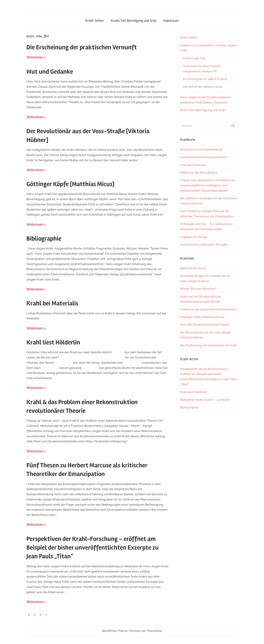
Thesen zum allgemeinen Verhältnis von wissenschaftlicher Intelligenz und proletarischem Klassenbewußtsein (207, 185)
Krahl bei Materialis (52, 303)
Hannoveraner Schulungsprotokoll (204, 157)
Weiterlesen (35, 57)
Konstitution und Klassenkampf (201, 149)
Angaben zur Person (194, 237)
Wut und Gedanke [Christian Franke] (204, 325)
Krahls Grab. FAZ (194, 58)
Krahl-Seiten (95, 21)
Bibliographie (44, 239)
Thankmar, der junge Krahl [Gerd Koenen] (208, 309)
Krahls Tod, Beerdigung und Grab (133, 21)
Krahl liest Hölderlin (53, 342)
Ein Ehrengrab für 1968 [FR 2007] (205, 79)
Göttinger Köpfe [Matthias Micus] (70, 184)
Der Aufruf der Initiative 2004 (202, 87)
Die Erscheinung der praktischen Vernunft (82, 47)
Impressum (171, 21)
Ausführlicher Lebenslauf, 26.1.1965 (204, 245)
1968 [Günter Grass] (193, 268)
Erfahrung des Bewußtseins (199, 173)
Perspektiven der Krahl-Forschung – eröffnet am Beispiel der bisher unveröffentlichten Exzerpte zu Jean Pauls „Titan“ (93, 548)
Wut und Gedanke (50, 72)
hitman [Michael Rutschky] (198, 289)
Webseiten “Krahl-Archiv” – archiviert (205, 400)
